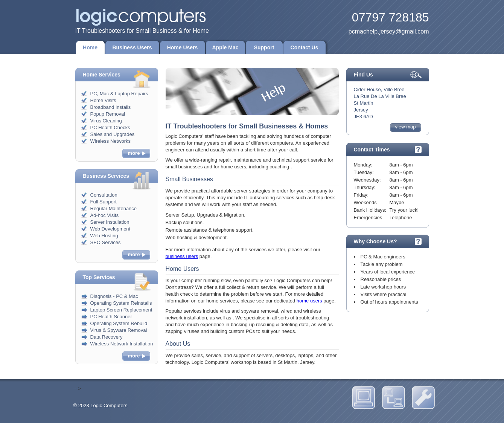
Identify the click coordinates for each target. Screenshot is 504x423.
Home (90, 47)
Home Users (183, 47)
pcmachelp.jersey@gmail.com (389, 31)
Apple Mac (225, 47)
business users (182, 256)
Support (264, 47)
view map (406, 127)
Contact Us (305, 47)
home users (309, 301)
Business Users (132, 47)
